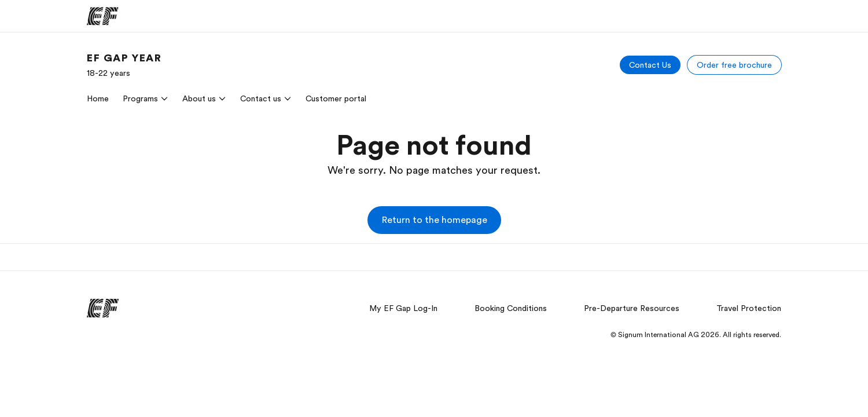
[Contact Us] (650, 65)
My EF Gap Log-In (403, 308)
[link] (124, 65)
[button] (434, 220)
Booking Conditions (511, 308)
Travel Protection (749, 308)
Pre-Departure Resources (632, 308)
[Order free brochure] (734, 65)
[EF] (103, 16)
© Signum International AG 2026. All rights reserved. (696, 335)
